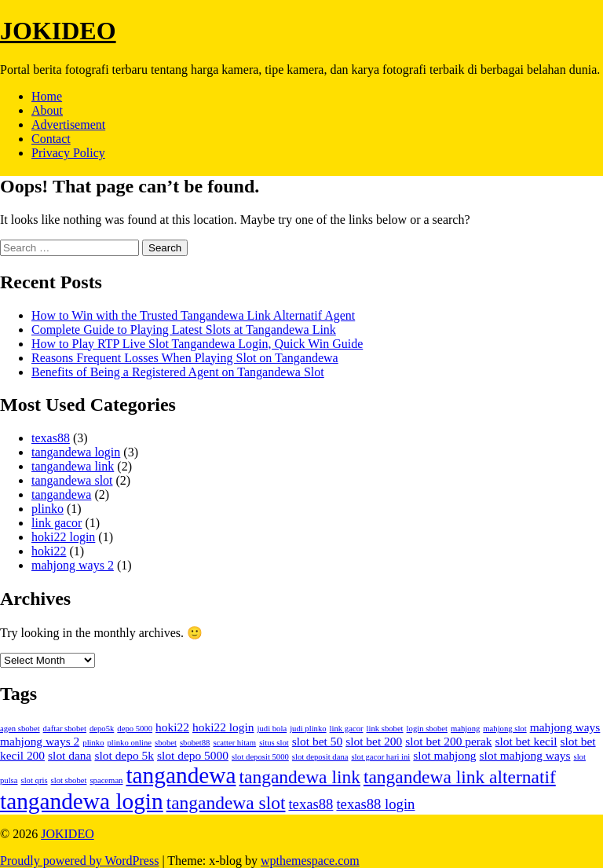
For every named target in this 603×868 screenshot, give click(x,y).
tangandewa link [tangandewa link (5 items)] (300, 777)
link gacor (57, 523)
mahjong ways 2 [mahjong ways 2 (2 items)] (40, 741)
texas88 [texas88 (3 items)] (311, 804)
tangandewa (61, 494)
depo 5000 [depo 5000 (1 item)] (135, 729)
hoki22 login (63, 537)
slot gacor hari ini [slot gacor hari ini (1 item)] (380, 757)
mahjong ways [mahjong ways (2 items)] (565, 727)
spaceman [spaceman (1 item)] (106, 780)
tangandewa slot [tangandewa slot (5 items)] (226, 803)
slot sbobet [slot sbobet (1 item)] (69, 780)
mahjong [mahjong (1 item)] (465, 729)
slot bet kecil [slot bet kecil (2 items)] (526, 741)
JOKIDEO (58, 31)
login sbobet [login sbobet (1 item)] (427, 729)
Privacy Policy (68, 153)
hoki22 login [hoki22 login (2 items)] (223, 727)
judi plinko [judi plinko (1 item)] (308, 729)
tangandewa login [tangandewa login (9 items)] (82, 801)
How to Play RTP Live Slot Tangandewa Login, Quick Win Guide (197, 344)
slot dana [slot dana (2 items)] (69, 755)
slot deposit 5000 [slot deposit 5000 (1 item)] (260, 757)
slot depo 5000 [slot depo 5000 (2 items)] (193, 755)
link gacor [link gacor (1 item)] (347, 729)
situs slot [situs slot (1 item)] (274, 743)
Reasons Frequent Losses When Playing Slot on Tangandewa (185, 358)
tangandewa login (76, 452)
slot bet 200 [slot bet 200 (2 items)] (374, 741)
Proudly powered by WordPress (79, 861)
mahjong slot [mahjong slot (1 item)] (504, 729)
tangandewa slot (72, 480)
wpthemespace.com (310, 861)
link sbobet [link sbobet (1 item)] (385, 729)
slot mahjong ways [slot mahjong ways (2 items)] (525, 755)
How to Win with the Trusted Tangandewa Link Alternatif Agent (193, 315)
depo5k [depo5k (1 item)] (102, 729)
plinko (48, 509)
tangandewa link (73, 466)
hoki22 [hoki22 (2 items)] (172, 727)
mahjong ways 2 (73, 565)
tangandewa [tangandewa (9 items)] (181, 775)
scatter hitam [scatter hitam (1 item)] (234, 743)
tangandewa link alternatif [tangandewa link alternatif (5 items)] (460, 777)
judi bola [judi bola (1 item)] (272, 729)
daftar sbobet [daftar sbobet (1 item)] (65, 729)
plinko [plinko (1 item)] (93, 743)
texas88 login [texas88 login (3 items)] (375, 804)
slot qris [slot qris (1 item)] (35, 780)
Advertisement (68, 125)
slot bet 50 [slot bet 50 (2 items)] (317, 741)
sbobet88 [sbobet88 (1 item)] (195, 743)
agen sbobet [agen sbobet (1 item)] (20, 729)
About (47, 110)
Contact (51, 139)
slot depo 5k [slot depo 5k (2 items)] (124, 755)
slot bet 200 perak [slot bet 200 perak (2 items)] (448, 741)
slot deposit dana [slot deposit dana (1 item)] (320, 757)
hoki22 (49, 551)
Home (47, 96)
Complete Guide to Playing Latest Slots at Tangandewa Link (184, 330)
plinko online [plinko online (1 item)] (130, 743)
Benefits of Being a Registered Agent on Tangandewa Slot (178, 372)
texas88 (51, 438)
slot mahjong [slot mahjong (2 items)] (444, 755)
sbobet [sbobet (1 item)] (166, 743)
